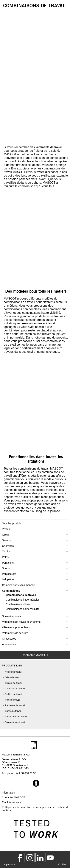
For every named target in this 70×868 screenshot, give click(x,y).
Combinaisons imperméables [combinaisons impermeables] (23, 600)
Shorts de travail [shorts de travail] (13, 711)
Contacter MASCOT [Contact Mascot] (35, 655)
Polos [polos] (5, 557)
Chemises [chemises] (8, 546)
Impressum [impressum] (9, 864)
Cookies (62, 864)
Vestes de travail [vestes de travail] (13, 672)
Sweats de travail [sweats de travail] (14, 683)
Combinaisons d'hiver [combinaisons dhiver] (18, 604)
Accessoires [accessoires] (9, 644)
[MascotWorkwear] (20, 858)
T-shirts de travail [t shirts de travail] (14, 694)
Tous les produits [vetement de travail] (12, 523)
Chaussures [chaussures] (9, 639)
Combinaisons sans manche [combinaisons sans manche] (18, 585)
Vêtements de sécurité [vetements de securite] (15, 633)
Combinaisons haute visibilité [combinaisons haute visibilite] (23, 609)
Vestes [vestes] (6, 529)
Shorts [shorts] (6, 568)
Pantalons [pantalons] (8, 563)
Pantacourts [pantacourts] (9, 574)
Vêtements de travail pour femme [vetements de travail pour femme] (21, 622)
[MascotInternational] (50, 858)
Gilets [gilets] (5, 535)
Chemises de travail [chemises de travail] (15, 689)
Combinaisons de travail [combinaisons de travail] (21, 595)
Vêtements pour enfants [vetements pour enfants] (16, 627)
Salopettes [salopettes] (8, 579)
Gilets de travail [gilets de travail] (13, 677)
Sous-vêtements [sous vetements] (11, 616)
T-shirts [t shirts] (6, 551)
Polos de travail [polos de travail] (13, 700)
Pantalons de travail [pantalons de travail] (15, 705)
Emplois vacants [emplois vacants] (11, 802)
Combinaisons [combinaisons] (11, 591)
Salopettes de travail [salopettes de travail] (15, 722)
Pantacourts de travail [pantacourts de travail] (16, 717)
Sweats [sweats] (6, 540)
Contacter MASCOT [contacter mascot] (13, 797)
